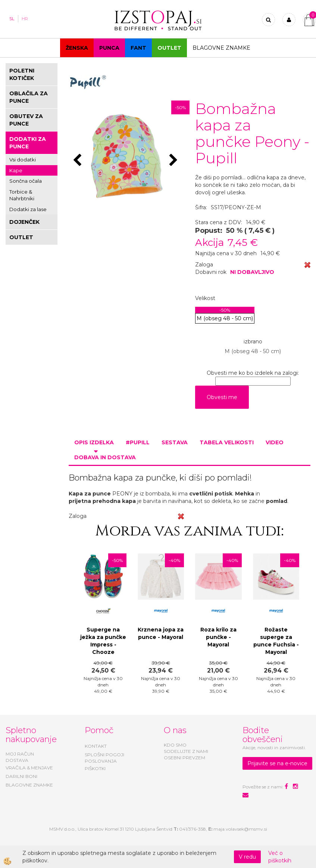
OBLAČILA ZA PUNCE (29, 97)
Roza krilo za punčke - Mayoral (218, 637)
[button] (174, 161)
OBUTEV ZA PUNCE (26, 120)
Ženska (77, 48)
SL (12, 19)
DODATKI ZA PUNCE (28, 143)
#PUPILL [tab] (138, 442)
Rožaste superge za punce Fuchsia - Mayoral (276, 641)
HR (25, 19)
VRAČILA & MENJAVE (29, 768)
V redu (247, 857)
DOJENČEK (24, 222)
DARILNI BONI (21, 776)
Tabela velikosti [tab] (227, 442)
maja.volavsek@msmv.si (240, 829)
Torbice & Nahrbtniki (22, 195)
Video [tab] (275, 442)
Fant (138, 48)
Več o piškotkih (280, 857)
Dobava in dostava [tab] (105, 457)
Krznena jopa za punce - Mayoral (161, 633)
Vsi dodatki (23, 160)
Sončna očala (26, 181)
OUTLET (169, 48)
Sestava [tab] (175, 442)
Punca (109, 48)
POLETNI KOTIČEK (22, 74)
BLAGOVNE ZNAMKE (29, 785)
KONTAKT (96, 746)
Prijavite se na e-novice (277, 763)
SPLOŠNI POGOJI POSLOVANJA (104, 758)
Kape (16, 170)
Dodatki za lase (28, 209)
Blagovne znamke (221, 48)
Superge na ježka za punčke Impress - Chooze (103, 641)
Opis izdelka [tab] (94, 442)
